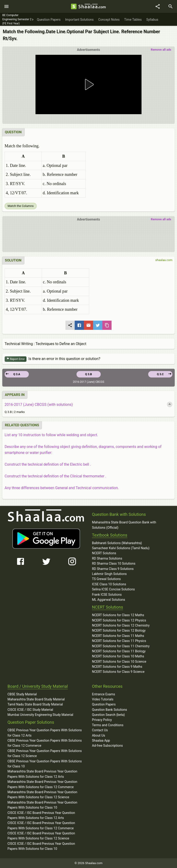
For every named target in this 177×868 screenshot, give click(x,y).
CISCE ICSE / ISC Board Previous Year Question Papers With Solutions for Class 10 (41, 846)
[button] (88, 84)
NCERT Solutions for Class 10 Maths (118, 656)
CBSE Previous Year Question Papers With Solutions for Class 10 (44, 764)
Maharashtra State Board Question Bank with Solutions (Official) (124, 525)
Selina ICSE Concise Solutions (113, 589)
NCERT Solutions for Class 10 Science (119, 662)
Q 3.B (88, 374)
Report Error (16, 359)
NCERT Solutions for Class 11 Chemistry (121, 646)
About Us (99, 735)
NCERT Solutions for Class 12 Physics (119, 620)
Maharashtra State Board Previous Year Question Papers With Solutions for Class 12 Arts (42, 774)
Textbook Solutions (110, 535)
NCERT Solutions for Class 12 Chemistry (121, 625)
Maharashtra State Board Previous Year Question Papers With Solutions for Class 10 (42, 805)
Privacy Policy (102, 720)
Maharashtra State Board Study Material (36, 699)
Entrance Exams (103, 694)
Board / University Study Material (38, 686)
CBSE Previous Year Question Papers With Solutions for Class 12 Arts (44, 733)
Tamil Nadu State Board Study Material (35, 704)
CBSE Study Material (22, 694)
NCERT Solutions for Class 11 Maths (118, 636)
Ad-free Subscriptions (107, 746)
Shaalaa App (101, 740)
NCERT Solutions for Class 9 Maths (117, 667)
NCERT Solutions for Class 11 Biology (119, 651)
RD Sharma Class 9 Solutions (113, 569)
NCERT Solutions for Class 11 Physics (119, 641)
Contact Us (100, 730)
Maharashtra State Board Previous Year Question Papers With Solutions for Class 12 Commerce (42, 784)
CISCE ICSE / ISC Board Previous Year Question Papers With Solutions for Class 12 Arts (41, 815)
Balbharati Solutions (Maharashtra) (117, 543)
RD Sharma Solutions (107, 558)
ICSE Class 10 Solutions (109, 584)
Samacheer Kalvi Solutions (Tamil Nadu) (121, 548)
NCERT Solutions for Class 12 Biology (119, 630)
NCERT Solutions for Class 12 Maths (118, 615)
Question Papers (104, 704)
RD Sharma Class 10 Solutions (114, 563)
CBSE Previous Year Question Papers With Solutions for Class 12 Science (44, 753)
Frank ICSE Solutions (107, 595)
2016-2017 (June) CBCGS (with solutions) (39, 405)
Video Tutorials (103, 699)
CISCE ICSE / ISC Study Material (30, 710)
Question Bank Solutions (109, 710)
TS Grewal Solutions (106, 579)
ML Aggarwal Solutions (109, 600)
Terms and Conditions (108, 725)
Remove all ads (161, 50)
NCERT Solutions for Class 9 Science (118, 672)
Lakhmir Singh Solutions (109, 574)
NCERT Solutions (104, 553)
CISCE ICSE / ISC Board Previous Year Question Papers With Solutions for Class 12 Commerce (41, 825)
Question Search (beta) (108, 715)
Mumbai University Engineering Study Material (40, 715)
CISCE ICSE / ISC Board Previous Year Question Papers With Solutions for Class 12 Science (41, 836)
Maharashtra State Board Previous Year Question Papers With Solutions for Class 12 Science (42, 795)
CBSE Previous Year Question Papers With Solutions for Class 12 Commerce (44, 743)
